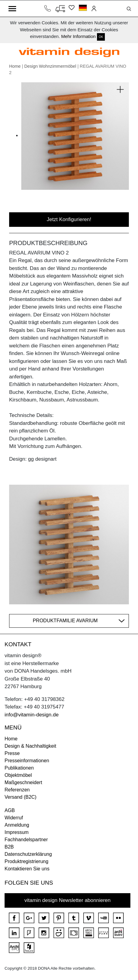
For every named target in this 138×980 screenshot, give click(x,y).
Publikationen (19, 768)
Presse (12, 753)
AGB (10, 810)
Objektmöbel (18, 775)
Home (15, 66)
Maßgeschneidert (23, 782)
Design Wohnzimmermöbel (50, 66)
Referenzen (17, 790)
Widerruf (14, 818)
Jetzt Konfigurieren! (69, 219)
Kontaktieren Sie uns (27, 869)
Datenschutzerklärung (28, 854)
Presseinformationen (27, 761)
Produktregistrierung (26, 861)
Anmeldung (17, 825)
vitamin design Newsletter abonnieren (67, 900)
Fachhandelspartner (26, 840)
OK (101, 37)
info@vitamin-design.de (32, 715)
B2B (9, 847)
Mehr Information (78, 36)
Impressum (17, 832)
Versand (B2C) (21, 797)
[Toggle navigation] (12, 9)
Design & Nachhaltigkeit (30, 746)
